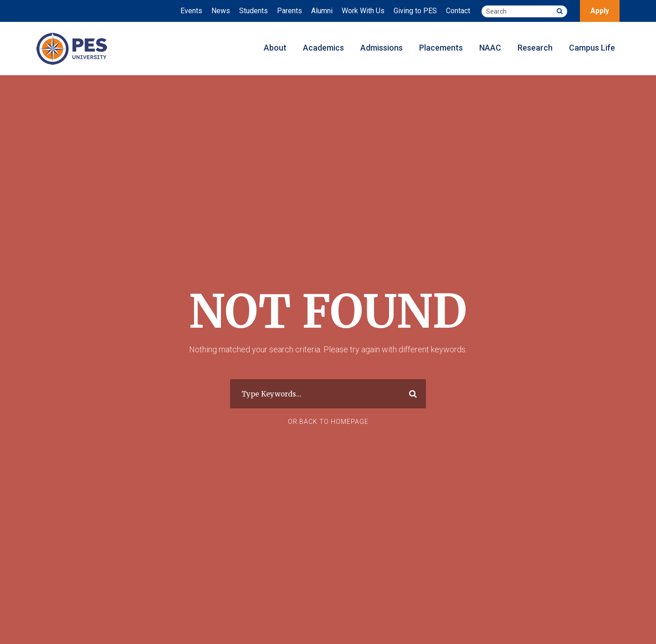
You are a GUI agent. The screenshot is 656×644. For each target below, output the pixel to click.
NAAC (490, 48)
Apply (600, 11)
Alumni (322, 11)
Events (191, 11)
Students (254, 11)
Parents (290, 11)
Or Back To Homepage (328, 422)
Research (535, 48)
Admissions (382, 48)
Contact (458, 11)
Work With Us (363, 11)
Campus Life (592, 48)
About (275, 48)
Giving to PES (415, 11)
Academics (323, 48)
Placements (441, 48)
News (221, 11)
